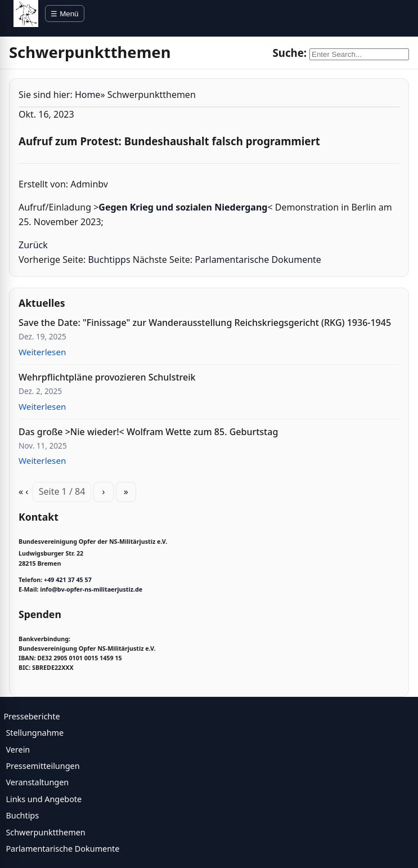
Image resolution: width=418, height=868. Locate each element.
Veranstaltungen (37, 782)
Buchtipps (109, 259)
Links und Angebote (44, 799)
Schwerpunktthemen (45, 832)
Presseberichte (32, 716)
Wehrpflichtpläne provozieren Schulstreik (107, 377)
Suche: (289, 53)
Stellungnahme (35, 733)
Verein (18, 750)
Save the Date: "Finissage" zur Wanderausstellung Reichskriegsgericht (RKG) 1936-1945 (205, 323)
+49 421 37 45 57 (68, 580)
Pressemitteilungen (42, 766)
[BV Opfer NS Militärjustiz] (26, 14)
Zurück (33, 245)
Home (88, 95)
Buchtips (22, 815)
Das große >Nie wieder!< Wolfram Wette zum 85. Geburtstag (148, 432)
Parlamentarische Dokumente (258, 259)
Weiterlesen (42, 352)
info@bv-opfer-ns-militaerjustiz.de (91, 589)
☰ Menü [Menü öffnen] (64, 14)
